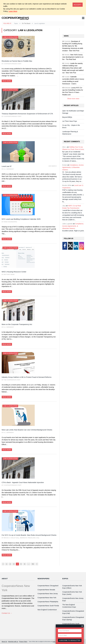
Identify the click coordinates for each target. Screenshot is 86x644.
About (5, 579)
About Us (4, 641)
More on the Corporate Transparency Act (17, 324)
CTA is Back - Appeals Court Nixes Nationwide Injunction (23, 482)
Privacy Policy (23, 641)
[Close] (78, 5)
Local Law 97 (7, 166)
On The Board (26, 23)
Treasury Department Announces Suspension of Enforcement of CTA (27, 114)
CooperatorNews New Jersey (48, 594)
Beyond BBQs (67, 117)
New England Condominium (47, 610)
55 (33, 564)
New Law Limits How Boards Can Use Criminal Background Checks (27, 430)
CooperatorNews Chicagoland (48, 586)
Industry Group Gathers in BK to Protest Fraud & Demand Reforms (27, 377)
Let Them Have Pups (70, 121)
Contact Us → (7, 613)
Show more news (73, 99)
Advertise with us (13, 641)
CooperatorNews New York (47, 598)
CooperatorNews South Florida (48, 606)
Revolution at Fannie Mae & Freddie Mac (17, 61)
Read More (7, 81)
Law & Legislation (10, 37)
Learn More (13, 11)
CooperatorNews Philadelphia (48, 602)
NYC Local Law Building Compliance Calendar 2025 (21, 219)
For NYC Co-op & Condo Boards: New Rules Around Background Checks (29, 535)
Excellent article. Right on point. (73, 231)
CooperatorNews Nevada (46, 590)
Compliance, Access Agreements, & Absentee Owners (73, 167)
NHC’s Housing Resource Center (14, 272)
